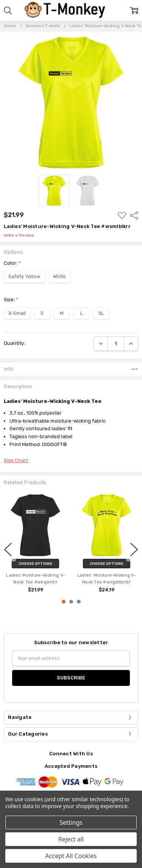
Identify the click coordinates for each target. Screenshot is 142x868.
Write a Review (19, 236)
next (134, 550)
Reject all (71, 839)
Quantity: (14, 343)
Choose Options (35, 564)
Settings (71, 822)
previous (8, 550)
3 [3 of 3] (79, 602)
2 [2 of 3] (71, 602)
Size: (11, 300)
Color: (12, 263)
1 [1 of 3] (64, 602)
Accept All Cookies (71, 856)
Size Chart (16, 460)
